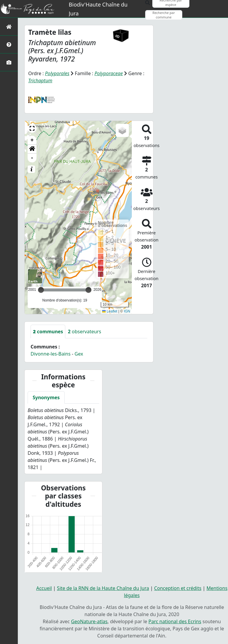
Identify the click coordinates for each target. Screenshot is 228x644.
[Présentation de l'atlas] (9, 44)
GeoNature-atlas (89, 621)
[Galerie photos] (9, 62)
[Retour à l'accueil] (9, 27)
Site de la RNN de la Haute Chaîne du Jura (103, 588)
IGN (127, 311)
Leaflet (110, 311)
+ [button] (32, 140)
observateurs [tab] (84, 332)
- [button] (32, 158)
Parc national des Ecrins (175, 621)
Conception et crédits (178, 588)
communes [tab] (48, 332)
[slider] (88, 290)
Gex (79, 354)
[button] (32, 128)
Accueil (44, 588)
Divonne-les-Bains (51, 354)
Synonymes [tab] (46, 397)
